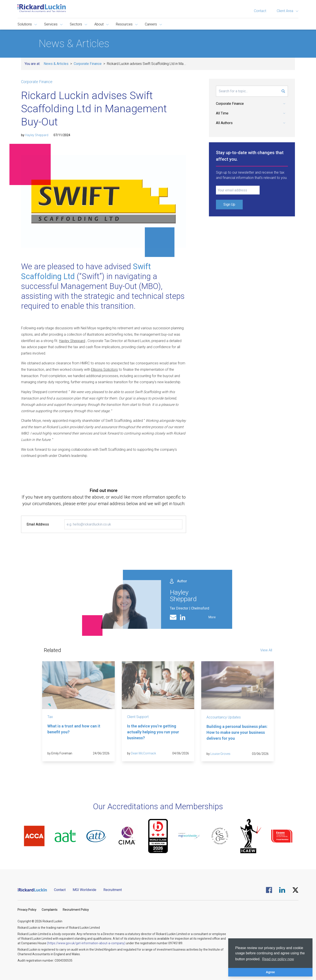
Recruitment (113, 890)
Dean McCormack (144, 753)
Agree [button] (270, 972)
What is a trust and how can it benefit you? (74, 729)
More (212, 617)
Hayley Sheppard (37, 135)
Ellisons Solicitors (104, 370)
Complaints (50, 910)
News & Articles (56, 64)
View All (266, 650)
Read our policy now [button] (278, 959)
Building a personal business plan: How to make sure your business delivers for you (237, 732)
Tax (50, 717)
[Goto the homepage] (42, 8)
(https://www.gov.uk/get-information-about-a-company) (86, 943)
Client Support (138, 717)
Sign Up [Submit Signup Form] (229, 204)
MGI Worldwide (84, 890)
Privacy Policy (27, 910)
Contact (260, 11)
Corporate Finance (88, 64)
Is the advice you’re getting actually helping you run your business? (153, 732)
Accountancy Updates (224, 717)
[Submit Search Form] (283, 91)
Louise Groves (220, 754)
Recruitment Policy (76, 910)
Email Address (38, 524)
